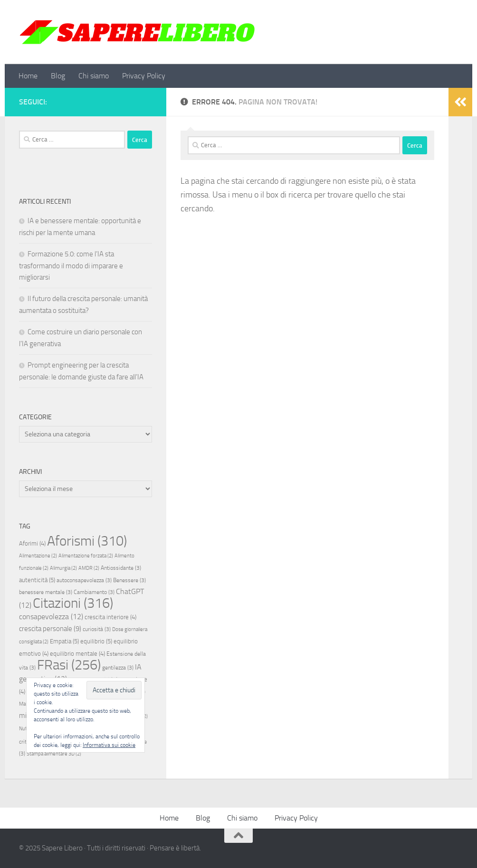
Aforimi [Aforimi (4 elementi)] (32, 543)
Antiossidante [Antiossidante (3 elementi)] (121, 568)
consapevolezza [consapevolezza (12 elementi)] (51, 617)
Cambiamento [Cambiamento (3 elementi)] (94, 592)
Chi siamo (94, 76)
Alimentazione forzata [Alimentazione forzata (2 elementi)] (86, 556)
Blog (58, 76)
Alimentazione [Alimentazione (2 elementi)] (38, 556)
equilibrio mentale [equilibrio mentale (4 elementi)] (77, 654)
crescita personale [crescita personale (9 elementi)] (50, 629)
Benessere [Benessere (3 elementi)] (129, 580)
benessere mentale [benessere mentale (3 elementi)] (46, 592)
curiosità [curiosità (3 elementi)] (97, 629)
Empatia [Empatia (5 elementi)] (64, 641)
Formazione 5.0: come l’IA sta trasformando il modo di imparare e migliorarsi (71, 266)
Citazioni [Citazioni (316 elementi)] (73, 603)
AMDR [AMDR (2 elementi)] (89, 568)
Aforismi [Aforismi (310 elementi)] (87, 541)
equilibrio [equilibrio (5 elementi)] (96, 641)
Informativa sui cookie (109, 745)
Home (28, 76)
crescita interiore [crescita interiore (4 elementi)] (110, 617)
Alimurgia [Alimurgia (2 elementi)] (63, 568)
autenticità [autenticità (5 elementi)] (37, 580)
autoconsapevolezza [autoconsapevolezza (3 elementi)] (84, 580)
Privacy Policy (144, 76)
